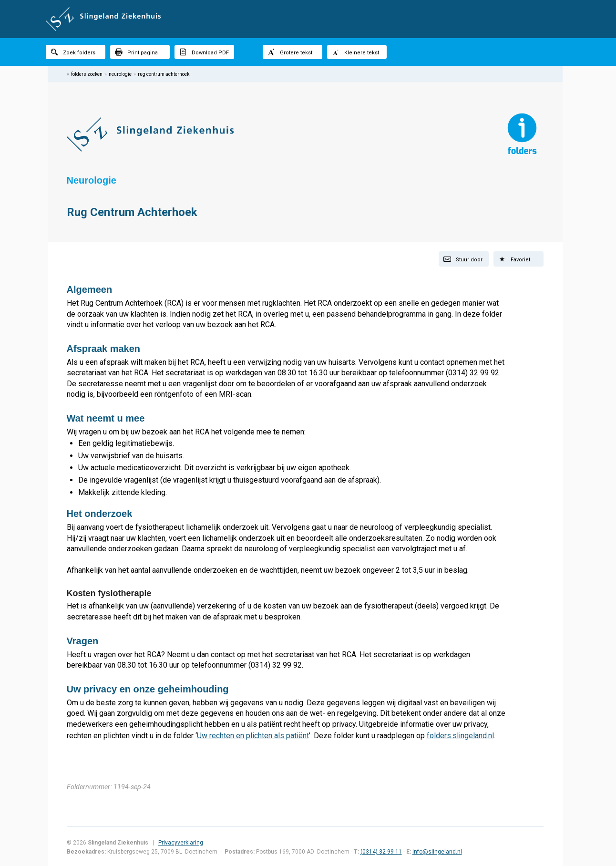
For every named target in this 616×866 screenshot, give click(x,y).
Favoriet (514, 259)
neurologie (120, 74)
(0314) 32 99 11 (381, 852)
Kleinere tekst (355, 52)
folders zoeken (87, 74)
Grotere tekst (290, 52)
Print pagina (136, 52)
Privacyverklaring (181, 843)
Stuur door (463, 259)
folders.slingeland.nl (460, 736)
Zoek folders (73, 52)
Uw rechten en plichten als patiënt (253, 736)
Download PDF (204, 52)
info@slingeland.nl (437, 852)
